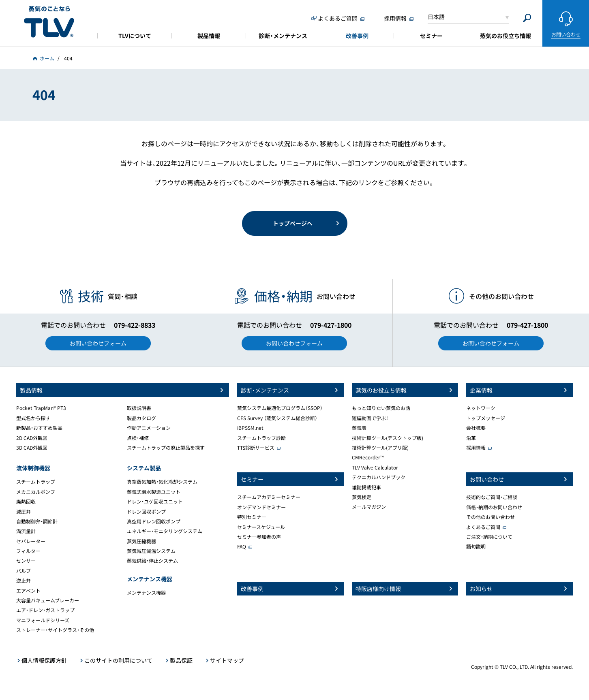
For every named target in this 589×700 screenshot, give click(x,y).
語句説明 (476, 546)
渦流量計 (26, 531)
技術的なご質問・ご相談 (492, 497)
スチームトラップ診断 (261, 438)
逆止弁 (24, 580)
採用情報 (476, 448)
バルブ (24, 571)
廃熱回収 (26, 502)
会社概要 (476, 428)
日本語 (436, 17)
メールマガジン (369, 507)
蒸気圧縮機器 (141, 541)
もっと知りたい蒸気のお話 (381, 408)
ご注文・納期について (489, 537)
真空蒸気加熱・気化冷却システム (162, 482)
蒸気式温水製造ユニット (154, 492)
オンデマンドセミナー (261, 507)
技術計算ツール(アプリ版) (380, 448)
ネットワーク (481, 408)
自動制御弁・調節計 (37, 521)
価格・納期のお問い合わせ (494, 507)
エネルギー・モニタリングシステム (165, 531)
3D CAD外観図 (32, 448)
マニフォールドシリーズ (43, 620)
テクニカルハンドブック (379, 477)
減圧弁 (24, 512)
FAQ (242, 546)
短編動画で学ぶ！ (370, 418)
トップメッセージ (486, 418)
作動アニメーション (149, 428)
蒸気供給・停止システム (152, 561)
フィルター (28, 551)
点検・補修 (138, 438)
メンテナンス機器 (146, 593)
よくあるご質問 (483, 527)
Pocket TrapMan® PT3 (41, 408)
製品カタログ (141, 418)
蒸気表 (359, 428)
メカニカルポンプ (36, 492)
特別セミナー (252, 517)
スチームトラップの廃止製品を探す (166, 448)
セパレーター (31, 541)
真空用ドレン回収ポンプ (154, 521)
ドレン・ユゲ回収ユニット (155, 502)
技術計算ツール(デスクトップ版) (388, 438)
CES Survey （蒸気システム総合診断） (277, 418)
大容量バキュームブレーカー (48, 600)
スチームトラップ (36, 482)
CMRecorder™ (368, 457)
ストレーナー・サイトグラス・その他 (55, 630)
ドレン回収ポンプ (146, 512)
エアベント (28, 591)
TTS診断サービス (256, 448)
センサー (26, 561)
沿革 (471, 438)
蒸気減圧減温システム (151, 551)
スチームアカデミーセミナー (269, 497)
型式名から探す (33, 418)
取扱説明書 (139, 408)
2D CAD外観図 (32, 438)
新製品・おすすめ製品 (39, 428)
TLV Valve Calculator (375, 467)
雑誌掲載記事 (366, 487)
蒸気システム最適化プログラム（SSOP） (280, 408)
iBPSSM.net (250, 428)
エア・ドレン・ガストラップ (45, 610)
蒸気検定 (362, 497)
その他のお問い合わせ (490, 517)
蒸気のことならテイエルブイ (49, 22)
